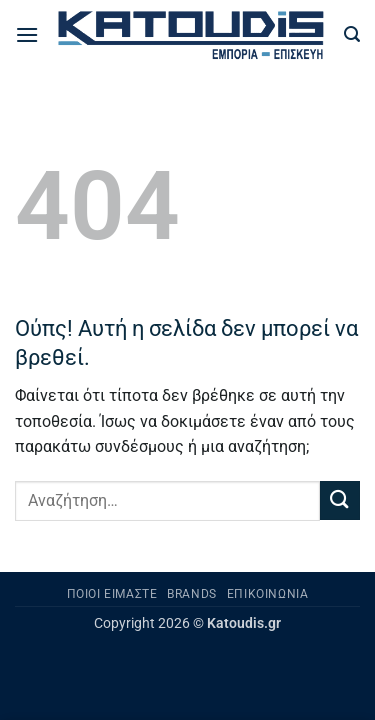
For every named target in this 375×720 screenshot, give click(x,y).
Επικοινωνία (268, 594)
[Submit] (340, 500)
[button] (27, 34)
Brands (192, 594)
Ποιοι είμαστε (112, 594)
